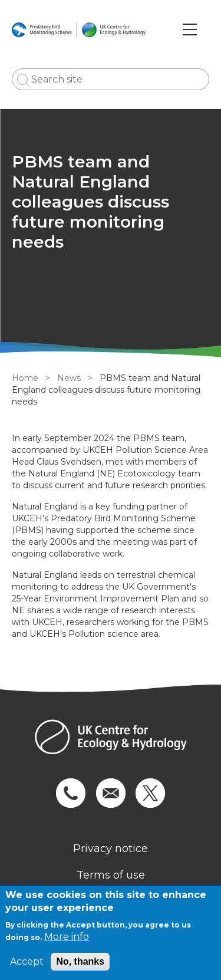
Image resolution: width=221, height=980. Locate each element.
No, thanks (80, 961)
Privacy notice (111, 849)
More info (67, 937)
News (69, 378)
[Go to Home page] (79, 29)
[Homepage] (111, 739)
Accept (27, 961)
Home (25, 378)
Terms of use (111, 875)
